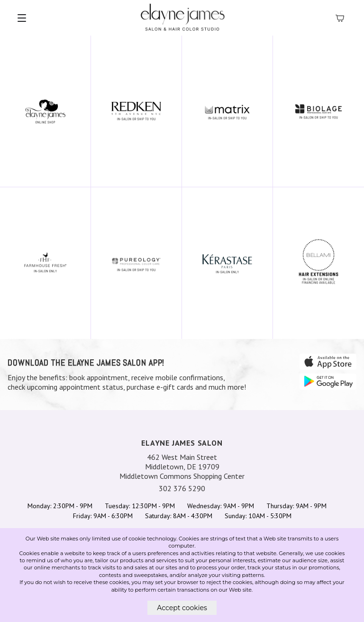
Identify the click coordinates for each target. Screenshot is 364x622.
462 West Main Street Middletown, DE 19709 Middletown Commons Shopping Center (182, 466)
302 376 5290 (182, 488)
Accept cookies (182, 608)
